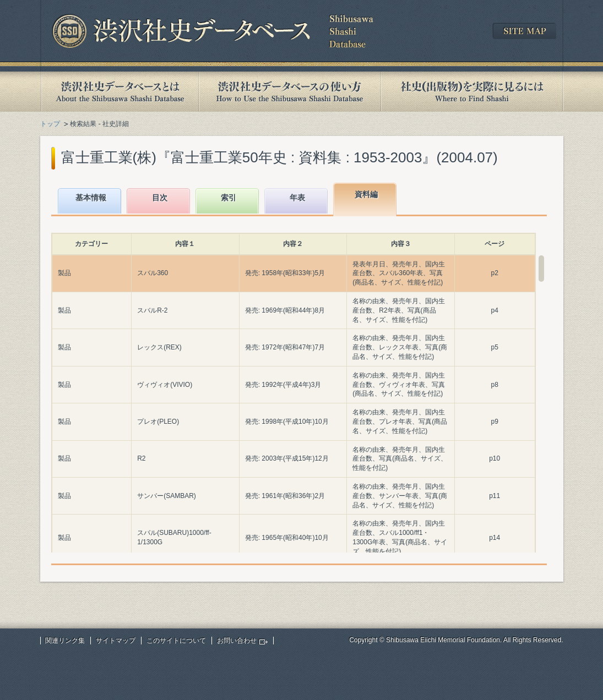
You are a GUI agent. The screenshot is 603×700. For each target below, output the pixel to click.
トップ (50, 124)
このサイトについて (176, 641)
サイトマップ (116, 641)
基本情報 (91, 198)
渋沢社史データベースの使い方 (290, 92)
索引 (229, 198)
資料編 (366, 194)
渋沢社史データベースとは (119, 92)
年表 (297, 198)
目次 (160, 198)
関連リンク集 (65, 641)
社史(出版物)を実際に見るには (472, 92)
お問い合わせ (237, 641)
